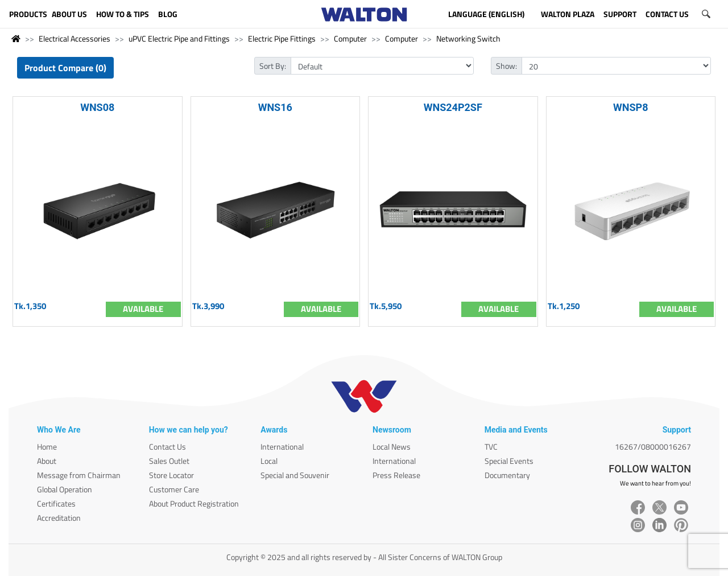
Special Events (509, 461)
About (47, 461)
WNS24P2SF (453, 107)
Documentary (507, 475)
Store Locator (171, 475)
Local (269, 461)
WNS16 (275, 107)
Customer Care (174, 489)
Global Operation (65, 489)
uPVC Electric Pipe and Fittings (179, 38)
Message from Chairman (79, 475)
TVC (491, 447)
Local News (392, 447)
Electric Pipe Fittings (282, 38)
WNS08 (97, 107)
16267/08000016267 (653, 447)
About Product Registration (194, 503)
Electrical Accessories (75, 38)
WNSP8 (630, 107)
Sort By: (273, 66)
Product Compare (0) (65, 68)
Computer (350, 38)
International (282, 447)
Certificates (56, 503)
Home (47, 447)
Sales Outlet (169, 461)
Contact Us (167, 447)
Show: (506, 66)
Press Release (396, 475)
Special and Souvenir (295, 475)
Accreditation (59, 518)
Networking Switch (468, 38)
